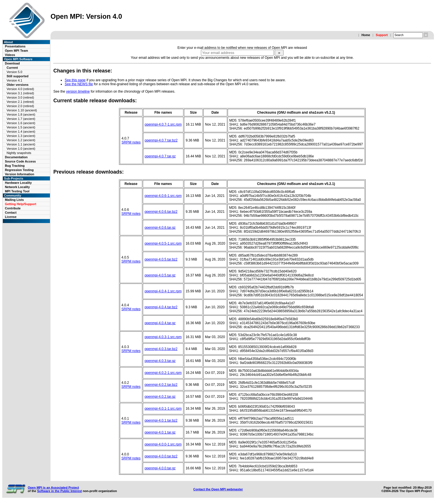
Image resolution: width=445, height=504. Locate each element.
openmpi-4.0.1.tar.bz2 (161, 420)
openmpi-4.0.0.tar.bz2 (161, 456)
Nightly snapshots (19, 153)
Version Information (19, 174)
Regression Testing (19, 170)
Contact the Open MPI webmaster (218, 489)
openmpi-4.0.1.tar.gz (160, 432)
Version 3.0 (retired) (20, 97)
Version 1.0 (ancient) (21, 149)
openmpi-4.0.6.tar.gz (160, 228)
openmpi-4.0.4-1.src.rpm (163, 291)
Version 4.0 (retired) (20, 89)
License (11, 217)
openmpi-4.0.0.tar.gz (160, 468)
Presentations (15, 46)
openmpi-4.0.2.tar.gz (160, 397)
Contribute (13, 208)
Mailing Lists (14, 200)
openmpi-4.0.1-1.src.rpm (163, 409)
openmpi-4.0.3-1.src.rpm (163, 337)
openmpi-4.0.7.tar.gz (160, 156)
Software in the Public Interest (60, 491)
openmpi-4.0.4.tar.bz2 (161, 307)
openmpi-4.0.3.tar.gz (160, 361)
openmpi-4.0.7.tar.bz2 (161, 140)
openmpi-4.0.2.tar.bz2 (161, 385)
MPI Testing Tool (17, 191)
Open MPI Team (16, 51)
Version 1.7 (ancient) (21, 119)
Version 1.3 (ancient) (21, 136)
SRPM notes (131, 142)
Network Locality (17, 187)
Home (366, 35)
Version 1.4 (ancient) (21, 132)
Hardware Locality (18, 183)
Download (12, 63)
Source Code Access (20, 161)
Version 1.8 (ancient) (21, 114)
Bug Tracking (15, 166)
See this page (75, 80)
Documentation (16, 157)
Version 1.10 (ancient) (22, 110)
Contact (11, 213)
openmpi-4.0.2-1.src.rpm (163, 373)
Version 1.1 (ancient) (21, 144)
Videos (10, 55)
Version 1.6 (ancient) (21, 123)
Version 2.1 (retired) (20, 102)
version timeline (78, 91)
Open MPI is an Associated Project (53, 488)
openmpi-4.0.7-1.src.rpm (163, 124)
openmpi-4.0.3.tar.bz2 (161, 349)
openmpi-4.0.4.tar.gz (160, 323)
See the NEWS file (79, 84)
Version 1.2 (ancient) (21, 140)
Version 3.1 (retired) (20, 93)
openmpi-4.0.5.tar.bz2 (161, 259)
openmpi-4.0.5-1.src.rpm (163, 243)
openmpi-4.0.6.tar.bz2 (161, 212)
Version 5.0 (14, 72)
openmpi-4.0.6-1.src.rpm (163, 196)
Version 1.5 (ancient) (21, 127)
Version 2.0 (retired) (20, 106)
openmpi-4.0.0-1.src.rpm (163, 444)
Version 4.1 (14, 80)
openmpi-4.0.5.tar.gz (160, 275)
